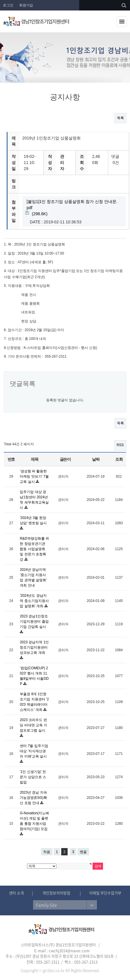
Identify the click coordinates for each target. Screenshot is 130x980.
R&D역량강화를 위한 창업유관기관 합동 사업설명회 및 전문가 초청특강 (34, 549)
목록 (120, 118)
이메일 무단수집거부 (105, 893)
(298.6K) (72, 207)
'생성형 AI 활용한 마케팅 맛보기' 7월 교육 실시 (34, 476)
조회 (119, 459)
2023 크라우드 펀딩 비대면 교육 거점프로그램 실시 (33, 725)
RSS (120, 445)
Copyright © (31, 970)
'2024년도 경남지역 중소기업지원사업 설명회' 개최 (34, 601)
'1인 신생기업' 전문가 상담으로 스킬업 (33, 777)
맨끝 (83, 852)
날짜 (96, 459)
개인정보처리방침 (56, 893)
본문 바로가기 (0, 0)
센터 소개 (16, 893)
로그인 (8, 5)
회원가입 (26, 5)
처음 (47, 852)
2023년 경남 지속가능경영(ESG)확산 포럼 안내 (33, 798)
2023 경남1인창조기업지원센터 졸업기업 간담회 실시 (34, 621)
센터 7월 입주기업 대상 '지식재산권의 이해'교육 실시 (34, 751)
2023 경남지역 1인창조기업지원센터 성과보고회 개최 (34, 647)
